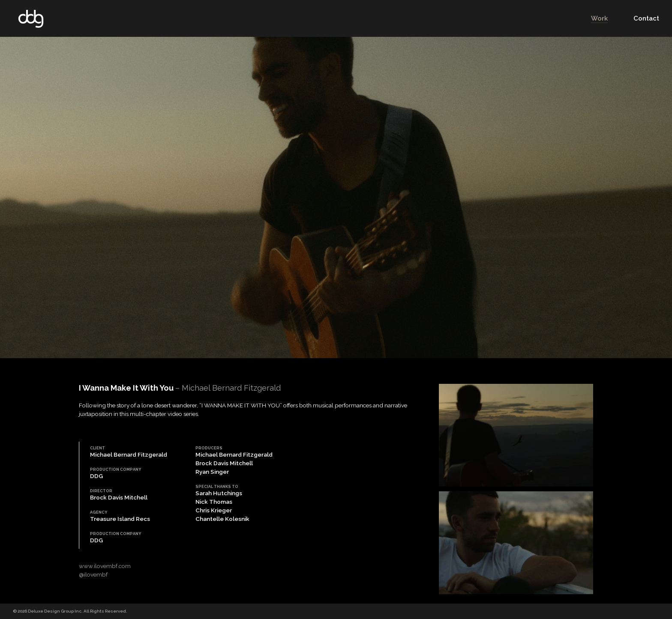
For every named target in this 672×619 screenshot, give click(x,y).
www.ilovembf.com (105, 566)
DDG (31, 19)
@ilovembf (93, 574)
